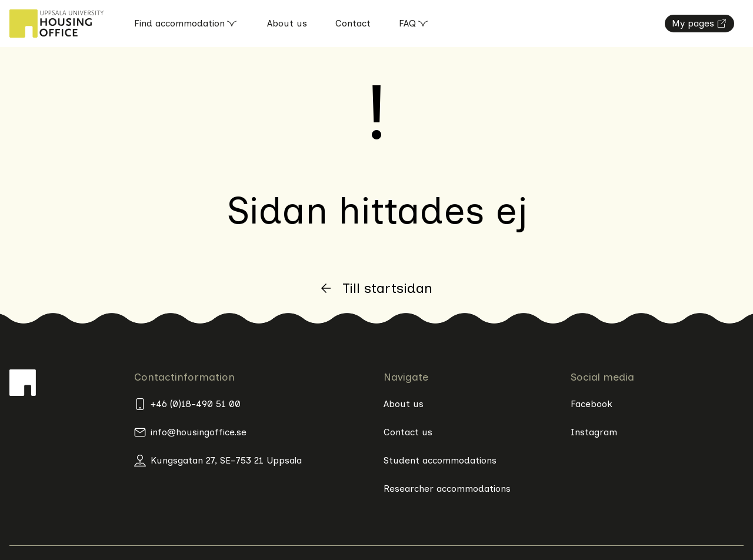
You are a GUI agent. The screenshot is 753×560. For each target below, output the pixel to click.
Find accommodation (186, 24)
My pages (699, 23)
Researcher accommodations (447, 489)
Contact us (408, 432)
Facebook (592, 404)
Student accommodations (440, 460)
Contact (353, 23)
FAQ (414, 24)
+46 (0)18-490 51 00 (187, 404)
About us (287, 23)
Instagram (594, 432)
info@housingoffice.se (190, 432)
